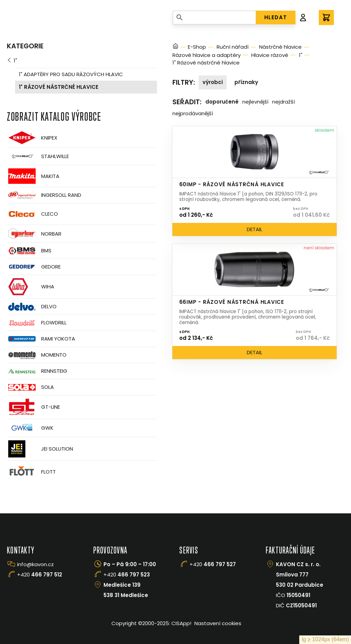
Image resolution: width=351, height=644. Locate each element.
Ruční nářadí (233, 47)
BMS (29, 251)
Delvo (32, 307)
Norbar (34, 234)
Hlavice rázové (270, 55)
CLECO (32, 214)
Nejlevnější (255, 102)
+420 (40, 575)
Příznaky (246, 82)
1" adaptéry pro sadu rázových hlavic (71, 74)
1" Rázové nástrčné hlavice (59, 87)
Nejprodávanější (193, 113)
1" (15, 61)
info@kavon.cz (35, 564)
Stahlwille (38, 156)
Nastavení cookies (218, 623)
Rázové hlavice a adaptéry (207, 55)
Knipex (32, 138)
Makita (33, 176)
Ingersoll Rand (44, 195)
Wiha (31, 287)
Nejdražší (283, 102)
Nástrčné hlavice (280, 47)
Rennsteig (37, 371)
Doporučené (222, 102)
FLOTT (31, 472)
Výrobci (213, 82)
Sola (30, 387)
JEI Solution (40, 449)
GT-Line (33, 407)
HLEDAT (276, 17)
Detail (255, 229)
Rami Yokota (41, 339)
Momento (37, 355)
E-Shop (197, 47)
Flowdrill (37, 323)
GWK (30, 428)
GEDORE (34, 267)
